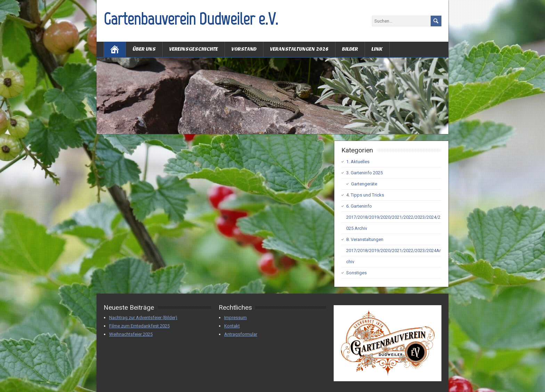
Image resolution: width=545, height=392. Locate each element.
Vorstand (244, 49)
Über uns (144, 49)
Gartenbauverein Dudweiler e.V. (191, 19)
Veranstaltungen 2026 (299, 49)
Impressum (235, 318)
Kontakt (232, 326)
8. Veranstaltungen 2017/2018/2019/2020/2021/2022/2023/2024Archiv (393, 251)
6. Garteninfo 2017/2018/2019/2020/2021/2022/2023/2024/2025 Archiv (393, 217)
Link (377, 49)
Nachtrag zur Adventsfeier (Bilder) (143, 318)
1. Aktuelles (358, 162)
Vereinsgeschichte (194, 49)
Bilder (350, 49)
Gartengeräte (364, 184)
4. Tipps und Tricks (365, 195)
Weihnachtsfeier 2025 (131, 334)
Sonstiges (356, 273)
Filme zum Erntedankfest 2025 (139, 326)
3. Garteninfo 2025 (364, 173)
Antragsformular (241, 334)
